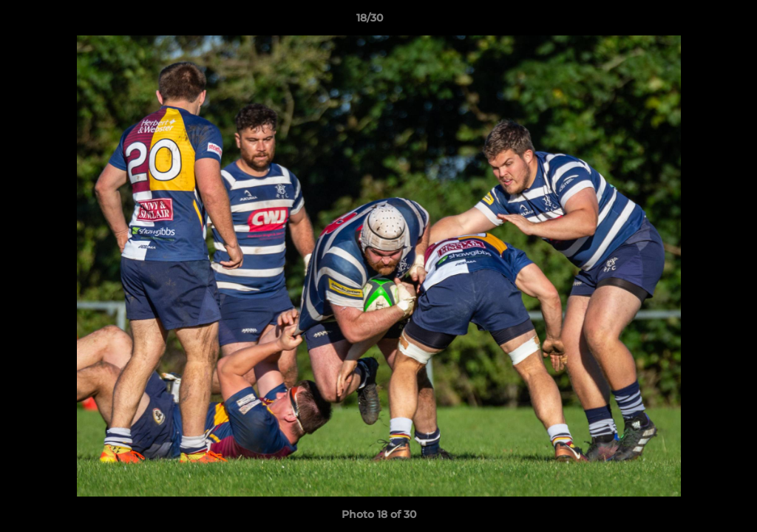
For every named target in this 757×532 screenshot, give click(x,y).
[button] (695, 21)
